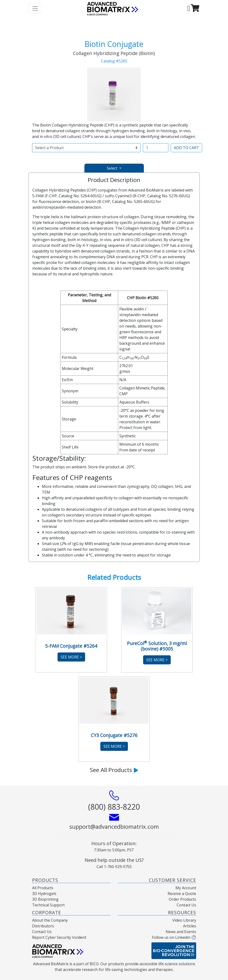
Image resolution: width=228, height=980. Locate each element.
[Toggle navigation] (35, 8)
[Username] (156, 148)
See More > (71, 657)
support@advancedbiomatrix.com (114, 826)
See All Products (114, 770)
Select (112, 168)
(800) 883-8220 (114, 807)
